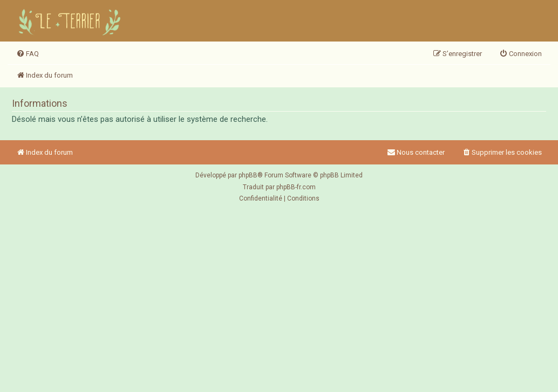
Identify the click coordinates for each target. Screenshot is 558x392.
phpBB (248, 175)
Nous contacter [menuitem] (416, 152)
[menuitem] (28, 54)
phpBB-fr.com (296, 187)
